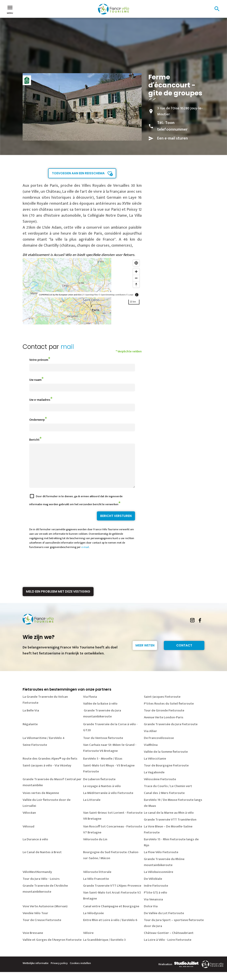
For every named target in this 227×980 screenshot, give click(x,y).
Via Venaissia (153, 907)
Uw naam (35, 380)
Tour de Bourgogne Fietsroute (166, 773)
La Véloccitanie (155, 767)
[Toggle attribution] (137, 295)
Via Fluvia (90, 705)
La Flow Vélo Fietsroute (161, 860)
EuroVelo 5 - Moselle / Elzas (103, 767)
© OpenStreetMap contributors (112, 295)
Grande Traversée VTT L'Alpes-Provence (112, 894)
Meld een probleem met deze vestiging (58, 599)
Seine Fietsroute (35, 753)
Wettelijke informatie (36, 971)
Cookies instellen (80, 971)
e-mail (85, 555)
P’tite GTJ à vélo (156, 900)
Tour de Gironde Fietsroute (164, 718)
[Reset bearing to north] (136, 284)
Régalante (30, 732)
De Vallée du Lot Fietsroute (164, 921)
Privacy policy (59, 971)
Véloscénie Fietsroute (160, 787)
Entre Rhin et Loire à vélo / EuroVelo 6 (110, 928)
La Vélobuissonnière (159, 880)
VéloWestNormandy (37, 880)
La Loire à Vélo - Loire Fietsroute (168, 948)
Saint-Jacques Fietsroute (162, 705)
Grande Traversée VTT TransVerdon (170, 828)
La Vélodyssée (93, 921)
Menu (10, 9)
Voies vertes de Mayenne (41, 801)
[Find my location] (136, 263)
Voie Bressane (33, 941)
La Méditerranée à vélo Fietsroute (108, 801)
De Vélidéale (153, 887)
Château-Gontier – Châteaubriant (169, 941)
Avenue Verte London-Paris (164, 725)
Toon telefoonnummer (172, 126)
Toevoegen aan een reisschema (78, 173)
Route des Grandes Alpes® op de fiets (50, 767)
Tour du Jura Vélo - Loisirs (41, 887)
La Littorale (92, 808)
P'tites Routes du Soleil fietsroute (169, 712)
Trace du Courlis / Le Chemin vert (168, 794)
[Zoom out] (136, 278)
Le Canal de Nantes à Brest (42, 860)
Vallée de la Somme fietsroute (166, 760)
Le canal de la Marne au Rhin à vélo (169, 821)
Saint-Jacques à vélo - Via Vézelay (47, 773)
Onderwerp (37, 420)
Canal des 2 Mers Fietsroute (164, 801)
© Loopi (130, 295)
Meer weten (145, 653)
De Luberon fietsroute (99, 787)
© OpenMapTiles (91, 295)
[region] (82, 291)
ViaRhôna (151, 753)
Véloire (88, 941)
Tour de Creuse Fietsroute (42, 928)
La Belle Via (31, 718)
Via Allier (150, 739)
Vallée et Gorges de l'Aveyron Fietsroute (52, 948)
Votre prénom (39, 360)
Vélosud (28, 834)
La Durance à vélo (35, 847)
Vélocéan (29, 821)
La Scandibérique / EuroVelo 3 (104, 948)
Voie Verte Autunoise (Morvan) (45, 914)
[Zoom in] (136, 272)
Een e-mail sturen (172, 138)
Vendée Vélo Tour (35, 921)
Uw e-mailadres (40, 400)
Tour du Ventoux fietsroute (103, 746)
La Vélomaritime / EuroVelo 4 (44, 746)
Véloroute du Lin (95, 847)
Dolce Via (151, 914)
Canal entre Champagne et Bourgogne (111, 914)
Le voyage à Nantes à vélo (102, 794)
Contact (184, 653)
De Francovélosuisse (159, 746)
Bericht (34, 440)
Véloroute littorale (97, 880)
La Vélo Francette (96, 887)
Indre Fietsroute (156, 894)
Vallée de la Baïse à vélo (100, 712)
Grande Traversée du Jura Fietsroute (171, 732)
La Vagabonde (154, 780)
